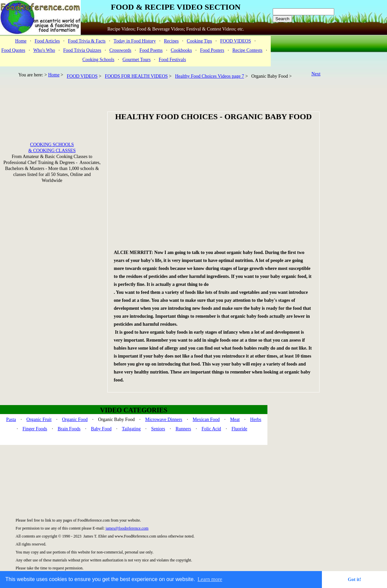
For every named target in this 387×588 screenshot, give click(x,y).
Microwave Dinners (164, 420)
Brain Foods (69, 429)
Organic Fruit (39, 420)
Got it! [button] (354, 579)
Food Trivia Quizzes (82, 50)
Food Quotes (13, 50)
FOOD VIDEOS (236, 41)
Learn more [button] (210, 579)
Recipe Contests (247, 50)
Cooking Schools (98, 60)
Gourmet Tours (137, 60)
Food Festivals (172, 60)
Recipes (171, 41)
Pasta (11, 420)
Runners (183, 429)
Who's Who (44, 50)
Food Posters (212, 50)
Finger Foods (35, 429)
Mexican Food (206, 420)
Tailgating (131, 429)
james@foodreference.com (127, 528)
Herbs (256, 420)
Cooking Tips (199, 41)
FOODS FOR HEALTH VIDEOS (136, 76)
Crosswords (120, 50)
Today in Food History (135, 41)
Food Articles (47, 41)
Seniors (158, 429)
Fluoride (239, 429)
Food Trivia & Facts (87, 41)
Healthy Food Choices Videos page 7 (210, 76)
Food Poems (151, 50)
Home (21, 41)
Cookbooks (181, 50)
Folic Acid (211, 429)
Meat (235, 420)
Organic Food (75, 420)
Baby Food (101, 429)
